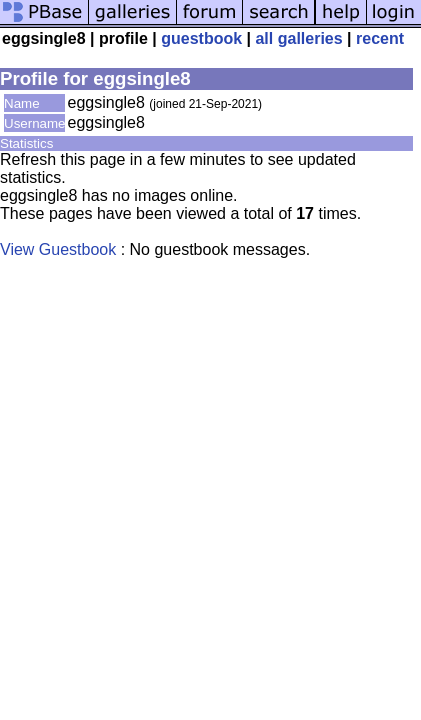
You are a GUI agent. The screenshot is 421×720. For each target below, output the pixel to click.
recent (380, 38)
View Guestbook (58, 249)
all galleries (298, 38)
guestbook (201, 38)
